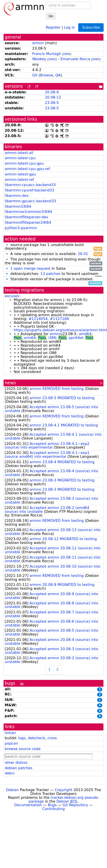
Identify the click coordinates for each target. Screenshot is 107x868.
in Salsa (53, 269)
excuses (12, 296)
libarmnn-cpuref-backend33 (29, 190)
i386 (52, 338)
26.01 (83, 254)
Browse (47, 75)
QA (58, 75)
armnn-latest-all (19, 153)
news (10, 383)
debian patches (19, 768)
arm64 (30, 338)
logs (22, 738)
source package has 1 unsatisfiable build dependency (53, 247)
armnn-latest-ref (19, 180)
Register (53, 27)
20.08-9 (52, 92)
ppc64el (76, 338)
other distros (16, 763)
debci (10, 773)
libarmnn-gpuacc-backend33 (30, 201)
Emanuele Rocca (75, 59)
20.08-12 (53, 97)
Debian (12, 790)
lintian (10, 733)
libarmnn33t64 (18, 206)
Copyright (64, 790)
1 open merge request (30, 268)
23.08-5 (52, 103)
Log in (69, 27)
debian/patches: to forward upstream (53, 274)
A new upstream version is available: (53, 254)
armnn (38, 43)
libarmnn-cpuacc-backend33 (30, 185)
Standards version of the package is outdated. (53, 279)
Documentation (28, 805)
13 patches (50, 274)
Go (51, 16)
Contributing (53, 809)
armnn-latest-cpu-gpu (24, 163)
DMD (67, 54)
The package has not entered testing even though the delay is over (53, 261)
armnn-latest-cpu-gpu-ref (27, 169)
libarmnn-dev (17, 196)
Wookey (39, 59)
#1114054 (38, 319)
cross (52, 738)
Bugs (52, 805)
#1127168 (59, 319)
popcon (11, 743)
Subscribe (91, 27)
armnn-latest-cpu (20, 158)
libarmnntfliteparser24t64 (28, 222)
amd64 (85, 334)
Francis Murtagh (47, 54)
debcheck (37, 738)
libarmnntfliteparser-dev (26, 217)
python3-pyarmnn (21, 228)
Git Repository (75, 805)
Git (35, 75)
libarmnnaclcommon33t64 (28, 212)
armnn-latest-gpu (20, 174)
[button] (7, 245)
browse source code (23, 749)
